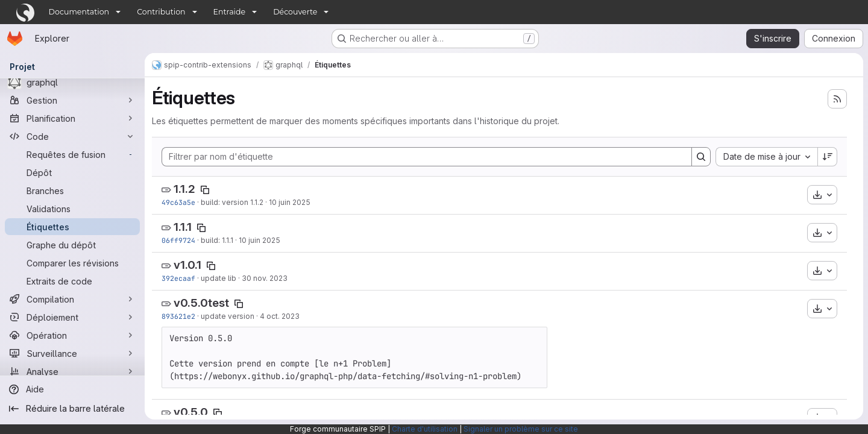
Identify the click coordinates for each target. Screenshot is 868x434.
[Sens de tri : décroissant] (828, 157)
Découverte (295, 12)
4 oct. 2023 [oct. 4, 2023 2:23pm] (280, 316)
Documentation (79, 12)
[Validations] (72, 209)
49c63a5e (178, 202)
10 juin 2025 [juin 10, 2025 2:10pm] (290, 202)
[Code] (72, 136)
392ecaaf (178, 278)
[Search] (701, 157)
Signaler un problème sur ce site (521, 429)
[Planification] (72, 118)
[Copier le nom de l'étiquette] (205, 190)
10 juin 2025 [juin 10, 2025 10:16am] (259, 240)
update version (228, 316)
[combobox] (766, 157)
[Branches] (72, 190)
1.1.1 (183, 227)
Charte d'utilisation (425, 429)
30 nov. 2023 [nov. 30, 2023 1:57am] (265, 278)
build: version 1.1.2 (232, 202)
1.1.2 (184, 189)
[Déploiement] (72, 317)
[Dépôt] (72, 172)
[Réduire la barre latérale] (72, 409)
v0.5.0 (191, 412)
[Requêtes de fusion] (72, 154)
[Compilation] (72, 299)
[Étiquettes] (72, 227)
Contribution (161, 12)
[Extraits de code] (72, 281)
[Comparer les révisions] (72, 263)
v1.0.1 (187, 265)
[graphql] (72, 82)
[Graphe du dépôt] (72, 245)
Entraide (230, 12)
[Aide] (72, 389)
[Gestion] (72, 100)
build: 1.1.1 (217, 240)
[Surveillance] (72, 353)
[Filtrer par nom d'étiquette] (427, 157)
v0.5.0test (201, 303)
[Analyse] (72, 371)
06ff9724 (178, 240)
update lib (219, 278)
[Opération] (72, 335)
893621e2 (178, 316)
